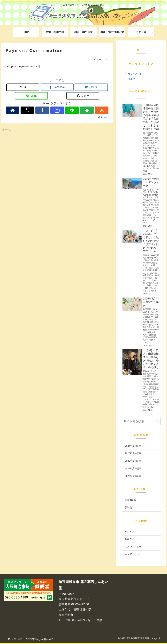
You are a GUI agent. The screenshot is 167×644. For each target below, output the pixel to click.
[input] (141, 421)
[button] (83, 96)
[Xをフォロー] (27, 110)
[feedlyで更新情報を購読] (87, 110)
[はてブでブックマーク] (91, 87)
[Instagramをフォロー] (57, 110)
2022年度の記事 (133, 461)
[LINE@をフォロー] (72, 110)
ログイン (129, 532)
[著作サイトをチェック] (12, 110)
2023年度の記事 (133, 453)
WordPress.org (133, 554)
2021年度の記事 (133, 468)
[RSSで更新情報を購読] (102, 110)
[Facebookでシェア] (57, 87)
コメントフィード (134, 547)
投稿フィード (132, 539)
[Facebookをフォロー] (42, 110)
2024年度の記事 (133, 446)
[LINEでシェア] (31, 96)
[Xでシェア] (23, 87)
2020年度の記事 (133, 476)
